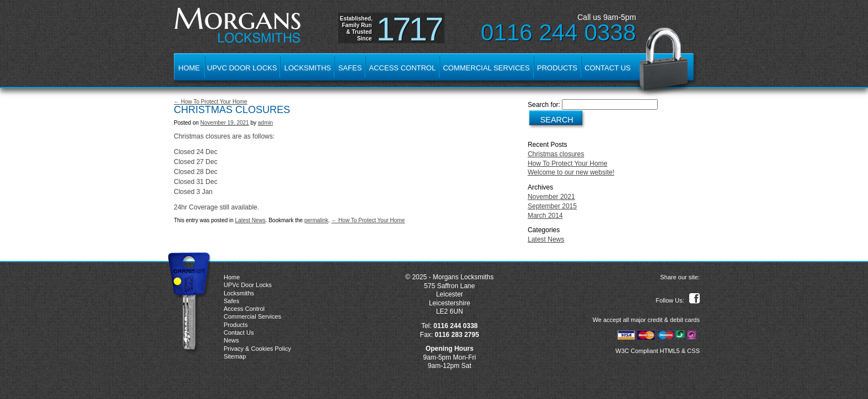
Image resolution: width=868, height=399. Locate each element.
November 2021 (551, 197)
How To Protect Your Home (567, 163)
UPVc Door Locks (242, 68)
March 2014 (545, 216)
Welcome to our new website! (571, 172)
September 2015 (552, 206)
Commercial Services (486, 68)
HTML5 (670, 351)
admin (265, 123)
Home (189, 68)
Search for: (544, 105)
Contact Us (608, 68)
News (231, 340)
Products (557, 68)
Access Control (403, 68)
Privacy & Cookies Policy (257, 349)
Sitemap (235, 356)
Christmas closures (556, 154)
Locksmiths (308, 68)
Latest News (250, 220)
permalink (316, 220)
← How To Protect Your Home (211, 102)
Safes (350, 68)
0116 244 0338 (559, 32)
